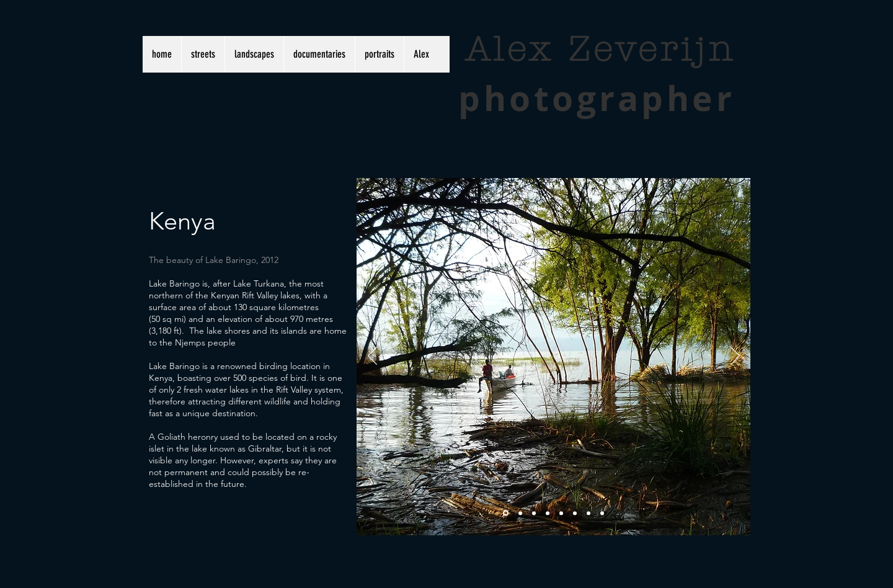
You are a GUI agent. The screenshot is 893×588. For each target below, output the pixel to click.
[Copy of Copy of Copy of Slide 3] (575, 513)
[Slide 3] (534, 513)
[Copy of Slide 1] (589, 513)
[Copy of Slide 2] (602, 513)
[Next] (735, 357)
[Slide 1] (506, 513)
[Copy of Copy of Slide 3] (561, 513)
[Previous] (372, 357)
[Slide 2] (520, 513)
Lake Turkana (259, 283)
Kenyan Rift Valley (244, 295)
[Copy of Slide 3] (548, 513)
